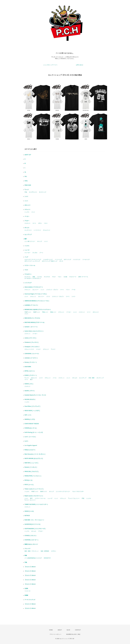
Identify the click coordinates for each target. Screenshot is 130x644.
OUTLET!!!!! (47, 558)
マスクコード (73, 277)
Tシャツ (27, 190)
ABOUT (60, 630)
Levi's (26, 441)
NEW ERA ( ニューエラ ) (31, 463)
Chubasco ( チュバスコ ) (32, 342)
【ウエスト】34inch (30, 580)
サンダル (35, 253)
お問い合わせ (80, 65)
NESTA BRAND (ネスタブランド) (34, 459)
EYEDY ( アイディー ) (31, 375)
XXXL (26, 181)
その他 (65, 277)
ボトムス (27, 228)
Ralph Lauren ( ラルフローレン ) (34, 496)
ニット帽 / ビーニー (30, 241)
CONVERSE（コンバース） (32, 354)
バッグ (26, 257)
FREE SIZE (28, 185)
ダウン (40, 223)
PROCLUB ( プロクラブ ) (32, 472)
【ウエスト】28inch (30, 567)
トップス (27, 212)
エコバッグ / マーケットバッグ (33, 260)
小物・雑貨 (91, 378)
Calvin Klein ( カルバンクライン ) (34, 331)
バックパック (77, 260)
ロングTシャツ (33, 192)
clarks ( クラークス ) (30, 338)
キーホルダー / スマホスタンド (33, 278)
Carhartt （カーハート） (31, 327)
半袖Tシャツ (28, 312)
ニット (26, 201)
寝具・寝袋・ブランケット (32, 551)
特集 (26, 555)
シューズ (27, 250)
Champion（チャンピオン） (32, 347)
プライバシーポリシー (56, 634)
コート (34, 223)
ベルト (60, 277)
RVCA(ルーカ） (29, 480)
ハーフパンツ (37, 230)
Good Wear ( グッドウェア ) (32, 406)
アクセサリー (28, 274)
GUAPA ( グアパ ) (29, 391)
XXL (26, 177)
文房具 (26, 588)
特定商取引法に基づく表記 (73, 634)
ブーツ (41, 253)
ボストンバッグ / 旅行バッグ (50, 261)
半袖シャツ (45, 312)
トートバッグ (58, 260)
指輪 (34, 277)
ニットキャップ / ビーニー (63, 491)
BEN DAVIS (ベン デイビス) (32, 318)
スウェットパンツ (29, 349)
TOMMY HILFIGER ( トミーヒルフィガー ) (36, 504)
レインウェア (28, 283)
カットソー (36, 290)
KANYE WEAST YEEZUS (32, 424)
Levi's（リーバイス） (30, 437)
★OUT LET (28, 155)
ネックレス (27, 277)
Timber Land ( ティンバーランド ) (34, 489)
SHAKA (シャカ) (29, 511)
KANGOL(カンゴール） (31, 428)
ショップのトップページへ (50, 65)
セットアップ (28, 235)
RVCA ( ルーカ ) (29, 485)
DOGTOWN (28, 367)
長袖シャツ (53, 312)
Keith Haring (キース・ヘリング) (34, 432)
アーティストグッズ (30, 600)
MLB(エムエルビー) (30, 450)
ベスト (46, 223)
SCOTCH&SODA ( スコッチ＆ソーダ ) (35, 529)
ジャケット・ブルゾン (52, 290)
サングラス (47, 277)
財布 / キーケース (83, 277)
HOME (51, 630)
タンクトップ (43, 192)
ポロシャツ (27, 205)
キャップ (40, 241)
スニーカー (27, 253)
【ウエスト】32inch (30, 575)
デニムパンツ (47, 230)
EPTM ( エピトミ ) (30, 371)
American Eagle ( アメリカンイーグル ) (36, 294)
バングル (40, 277)
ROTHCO (27, 516)
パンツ (33, 212)
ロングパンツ (28, 230)
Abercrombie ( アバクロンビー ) (34, 287)
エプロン (54, 551)
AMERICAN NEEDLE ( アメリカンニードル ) (37, 301)
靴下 (31, 379)
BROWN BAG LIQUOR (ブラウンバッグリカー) (38, 310)
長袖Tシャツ (37, 312)
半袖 (26, 192)
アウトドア (27, 549)
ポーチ (61, 261)
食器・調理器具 (45, 551)
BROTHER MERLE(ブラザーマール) (34, 322)
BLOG (68, 630)
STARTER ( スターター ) (31, 540)
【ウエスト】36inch (30, 584)
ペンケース (27, 591)
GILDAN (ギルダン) (30, 399)
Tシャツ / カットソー (74, 498)
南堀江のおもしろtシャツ (31, 544)
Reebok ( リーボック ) (31, 467)
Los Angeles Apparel (31, 445)
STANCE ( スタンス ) (30, 536)
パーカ (74, 290)
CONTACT (78, 630)
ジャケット (27, 223)
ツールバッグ (86, 260)
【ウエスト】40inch (30, 608)
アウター (27, 221)
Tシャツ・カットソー (30, 500)
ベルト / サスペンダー (78, 491)
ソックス (27, 246)
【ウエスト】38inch (30, 604)
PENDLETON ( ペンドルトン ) (33, 476)
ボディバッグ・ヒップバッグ (32, 261)
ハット (46, 241)
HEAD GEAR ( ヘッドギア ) (32, 411)
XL (25, 172)
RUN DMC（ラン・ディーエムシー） (34, 520)
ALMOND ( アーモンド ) (31, 305)
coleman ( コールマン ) (31, 358)
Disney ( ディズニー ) (31, 362)
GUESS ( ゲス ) (29, 384)
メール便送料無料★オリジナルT (33, 558)
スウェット (27, 210)
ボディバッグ (68, 260)
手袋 (83, 498)
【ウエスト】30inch (30, 571)
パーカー (27, 216)
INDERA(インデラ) (30, 419)
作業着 (26, 595)
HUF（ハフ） (28, 415)
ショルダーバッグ (48, 260)
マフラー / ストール (30, 266)
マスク (26, 270)
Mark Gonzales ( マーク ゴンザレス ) (35, 454)
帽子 (26, 239)
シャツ (26, 196)
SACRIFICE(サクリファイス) (32, 524)
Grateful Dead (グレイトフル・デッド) (35, 395)
